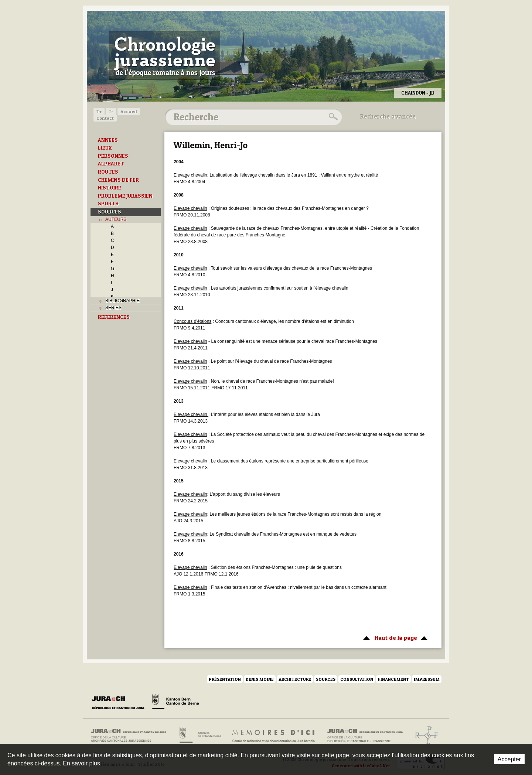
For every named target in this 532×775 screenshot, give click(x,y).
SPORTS (108, 204)
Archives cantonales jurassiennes (131, 735)
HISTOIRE (110, 188)
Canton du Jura (120, 703)
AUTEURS (116, 219)
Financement (393, 679)
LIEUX (105, 148)
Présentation (225, 679)
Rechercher (332, 117)
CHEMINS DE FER (118, 180)
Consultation (357, 679)
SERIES (113, 308)
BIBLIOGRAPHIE (122, 301)
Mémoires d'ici (274, 735)
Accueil (129, 111)
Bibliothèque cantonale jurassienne (365, 735)
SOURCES (110, 212)
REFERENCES (114, 317)
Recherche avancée (388, 116)
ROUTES (108, 172)
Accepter (509, 759)
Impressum (427, 679)
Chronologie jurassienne (165, 55)
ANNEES (108, 140)
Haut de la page (394, 637)
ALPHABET (111, 164)
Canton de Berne (175, 703)
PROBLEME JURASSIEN (125, 196)
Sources (326, 679)
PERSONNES (113, 156)
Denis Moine (260, 679)
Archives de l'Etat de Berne (200, 735)
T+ (99, 111)
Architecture (295, 679)
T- (111, 111)
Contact (105, 118)
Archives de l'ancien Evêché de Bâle (424, 735)
